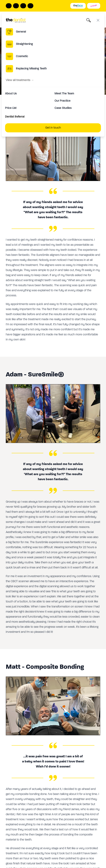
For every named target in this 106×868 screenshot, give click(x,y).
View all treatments (20, 80)
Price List (11, 108)
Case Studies (63, 108)
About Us (11, 94)
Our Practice (63, 101)
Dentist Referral (15, 117)
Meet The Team (64, 94)
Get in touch (53, 128)
